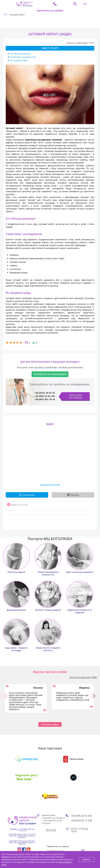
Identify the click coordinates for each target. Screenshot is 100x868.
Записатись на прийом (50, 11)
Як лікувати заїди (19, 60)
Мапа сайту (51, 830)
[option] (26, 698)
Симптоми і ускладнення (23, 57)
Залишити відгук (50, 724)
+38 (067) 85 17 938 (81, 820)
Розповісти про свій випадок (50, 374)
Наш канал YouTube (50, 485)
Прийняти (87, 860)
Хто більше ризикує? (21, 54)
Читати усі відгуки (83, 677)
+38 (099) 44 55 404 (81, 816)
